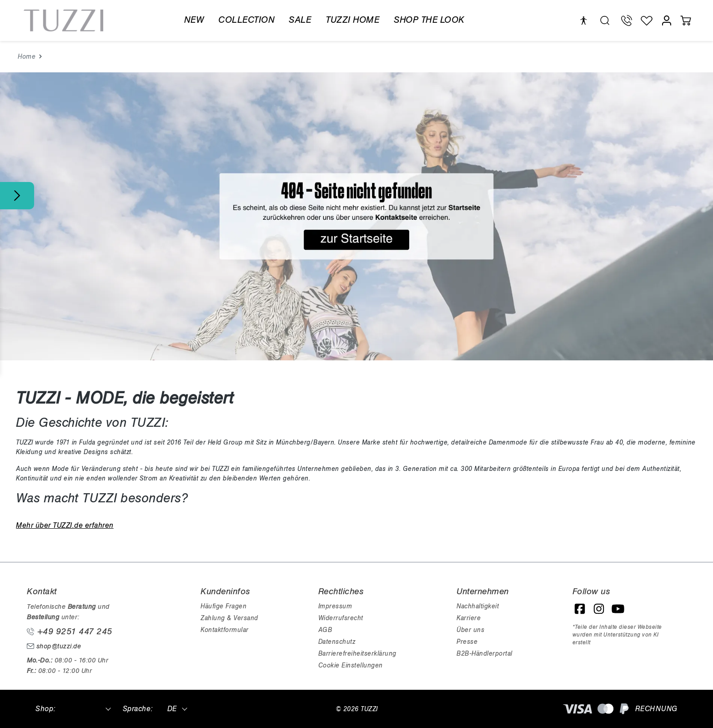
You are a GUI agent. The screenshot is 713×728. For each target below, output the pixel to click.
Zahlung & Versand (229, 618)
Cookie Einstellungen (351, 665)
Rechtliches (341, 591)
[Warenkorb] (686, 20)
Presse (467, 642)
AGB (325, 630)
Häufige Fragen (223, 606)
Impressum (335, 606)
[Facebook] (580, 609)
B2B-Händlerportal (485, 654)
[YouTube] (618, 609)
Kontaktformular (225, 630)
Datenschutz (337, 642)
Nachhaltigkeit (478, 606)
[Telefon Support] (627, 20)
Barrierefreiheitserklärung (357, 654)
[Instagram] (599, 609)
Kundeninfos (225, 591)
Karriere (469, 618)
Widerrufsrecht (341, 618)
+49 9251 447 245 (70, 632)
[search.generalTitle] (605, 20)
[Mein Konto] (667, 20)
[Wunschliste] (647, 20)
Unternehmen (483, 591)
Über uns (470, 630)
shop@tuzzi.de (54, 646)
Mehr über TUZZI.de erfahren (65, 526)
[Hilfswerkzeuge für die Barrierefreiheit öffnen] (583, 21)
